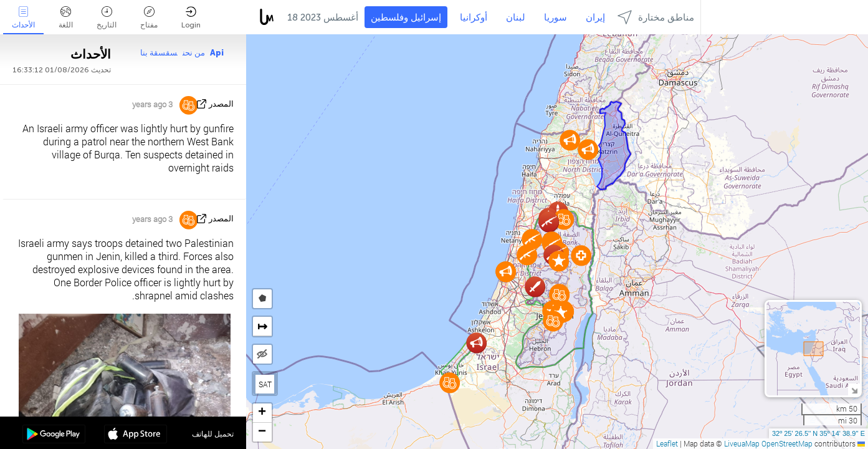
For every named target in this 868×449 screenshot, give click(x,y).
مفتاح (149, 18)
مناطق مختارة (656, 17)
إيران (595, 17)
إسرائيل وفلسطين (406, 17)
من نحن (194, 53)
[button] (553, 321)
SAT (265, 384)
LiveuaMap (742, 443)
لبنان (516, 17)
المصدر (221, 104)
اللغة (66, 18)
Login (191, 18)
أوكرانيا (474, 17)
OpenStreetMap (787, 443)
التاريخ (107, 18)
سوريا (556, 17)
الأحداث (23, 18)
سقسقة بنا (159, 53)
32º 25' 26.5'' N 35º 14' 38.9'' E (818, 433)
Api (217, 53)
